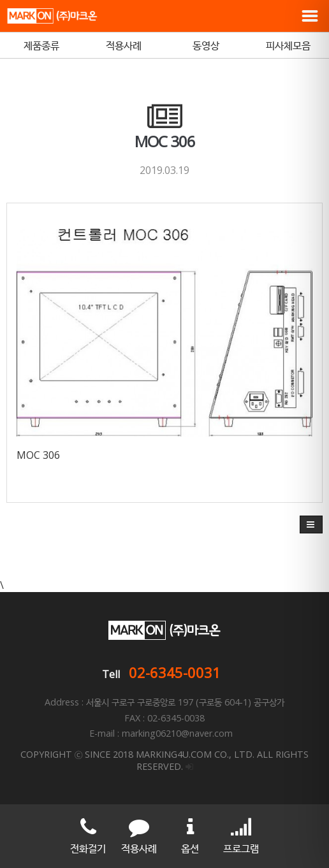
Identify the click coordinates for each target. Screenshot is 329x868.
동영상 (206, 45)
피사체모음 (288, 45)
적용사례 (124, 45)
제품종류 (41, 45)
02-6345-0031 (175, 672)
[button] (311, 524)
